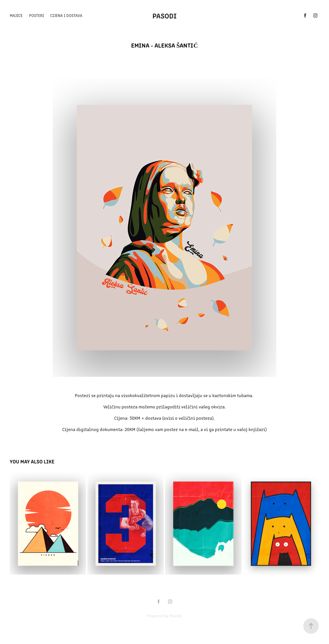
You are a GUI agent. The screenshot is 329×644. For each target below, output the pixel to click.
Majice (16, 15)
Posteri (36, 15)
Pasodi (164, 15)
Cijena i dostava (66, 15)
